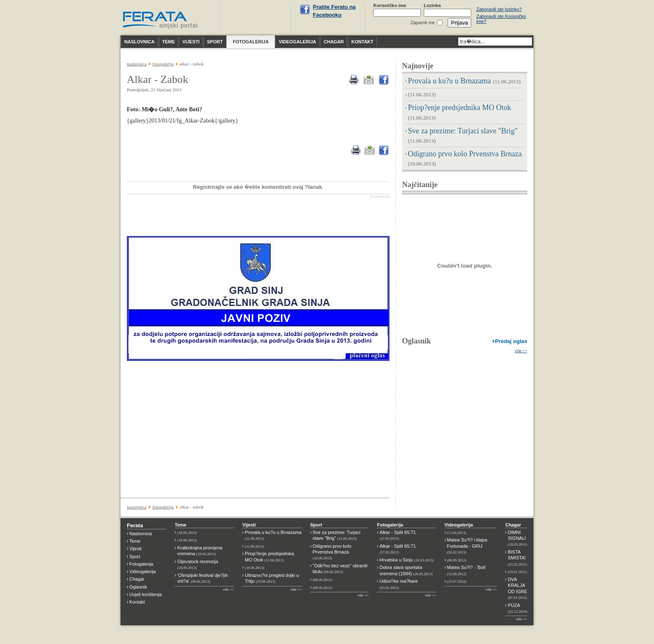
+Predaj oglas (509, 341)
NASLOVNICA (137, 64)
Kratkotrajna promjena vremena (200, 551)
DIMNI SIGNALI (517, 538)
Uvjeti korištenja (146, 594)
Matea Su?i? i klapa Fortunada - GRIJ (467, 546)
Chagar (137, 579)
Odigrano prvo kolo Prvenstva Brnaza (332, 552)
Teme (135, 541)
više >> (521, 351)
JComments (380, 197)
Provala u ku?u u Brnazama (464, 81)
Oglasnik (416, 341)
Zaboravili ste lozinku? (499, 9)
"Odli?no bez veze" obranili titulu (340, 569)
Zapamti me (423, 23)
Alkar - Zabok (157, 79)
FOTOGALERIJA (163, 64)
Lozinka (432, 5)
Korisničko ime (390, 5)
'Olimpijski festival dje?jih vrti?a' (202, 578)
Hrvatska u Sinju (407, 560)
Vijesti (135, 549)
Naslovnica (141, 534)
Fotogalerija (141, 564)
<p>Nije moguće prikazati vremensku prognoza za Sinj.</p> (257, 17)
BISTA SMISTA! (517, 558)
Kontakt (137, 602)
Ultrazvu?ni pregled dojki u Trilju (272, 578)
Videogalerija (142, 571)
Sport (135, 556)
